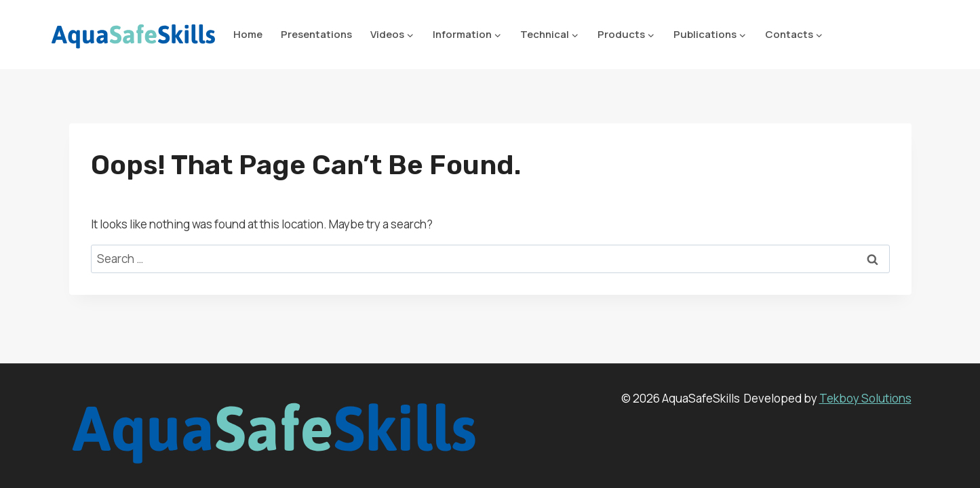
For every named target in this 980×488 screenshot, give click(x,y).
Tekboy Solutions (865, 398)
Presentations (316, 34)
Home (248, 34)
